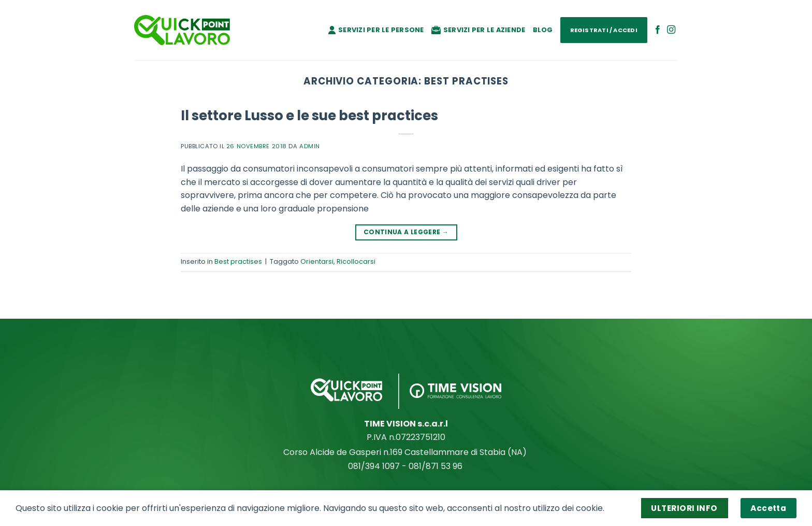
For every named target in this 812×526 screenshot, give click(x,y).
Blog (543, 30)
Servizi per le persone (376, 30)
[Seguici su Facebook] (658, 30)
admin (310, 146)
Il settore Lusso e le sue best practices (309, 116)
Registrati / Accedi (604, 30)
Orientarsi (317, 261)
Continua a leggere (406, 232)
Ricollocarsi (356, 261)
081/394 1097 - (378, 466)
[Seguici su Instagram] (671, 30)
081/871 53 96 (437, 466)
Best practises (238, 261)
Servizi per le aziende (479, 30)
